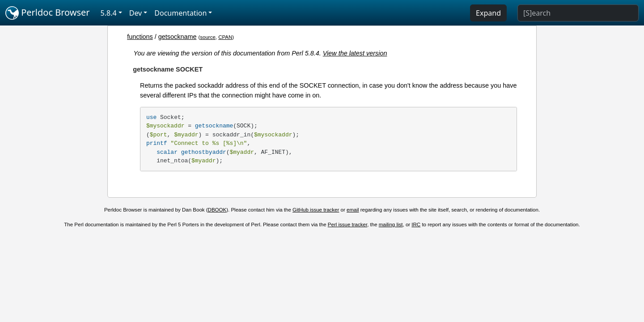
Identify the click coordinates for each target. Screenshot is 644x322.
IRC (416, 225)
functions (140, 37)
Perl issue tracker (347, 225)
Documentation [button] (180, 13)
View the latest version (355, 53)
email (353, 210)
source (208, 37)
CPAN (225, 37)
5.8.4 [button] (109, 13)
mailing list (391, 225)
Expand (488, 13)
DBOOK (217, 210)
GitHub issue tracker (316, 210)
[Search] (578, 13)
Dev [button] (136, 13)
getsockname (178, 37)
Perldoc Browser (48, 13)
